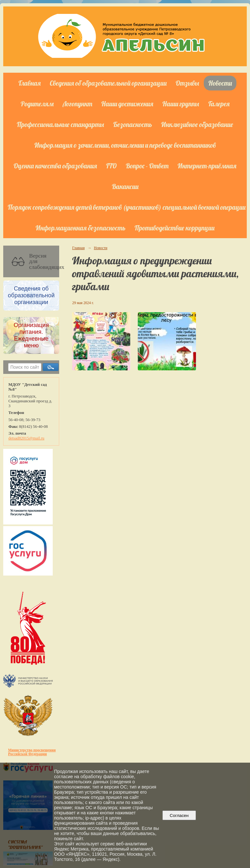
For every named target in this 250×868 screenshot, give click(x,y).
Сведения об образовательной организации (108, 83)
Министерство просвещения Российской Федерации (32, 752)
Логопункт (77, 104)
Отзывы (187, 83)
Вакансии (125, 186)
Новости (220, 83)
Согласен (179, 815)
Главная (30, 83)
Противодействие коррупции (174, 228)
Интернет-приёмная (207, 166)
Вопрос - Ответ (147, 166)
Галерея (219, 104)
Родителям (37, 104)
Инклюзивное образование (197, 124)
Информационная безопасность (81, 228)
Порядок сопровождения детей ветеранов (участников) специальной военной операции (127, 207)
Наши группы (181, 104)
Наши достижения (127, 104)
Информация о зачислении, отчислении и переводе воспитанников (125, 145)
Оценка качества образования (55, 166)
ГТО (111, 166)
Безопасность (133, 124)
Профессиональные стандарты (60, 124)
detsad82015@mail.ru (26, 438)
